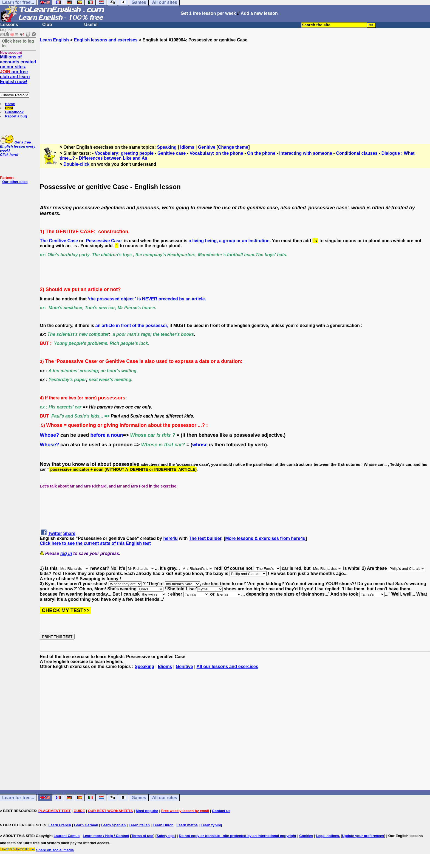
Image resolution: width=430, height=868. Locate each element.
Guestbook (14, 112)
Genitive (207, 147)
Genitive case (172, 153)
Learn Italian (139, 825)
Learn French (60, 825)
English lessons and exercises (106, 40)
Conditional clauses (357, 153)
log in (66, 553)
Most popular (147, 811)
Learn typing (211, 825)
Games (139, 798)
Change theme (233, 147)
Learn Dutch (163, 825)
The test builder (205, 538)
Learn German (86, 825)
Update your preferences (363, 836)
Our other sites (15, 182)
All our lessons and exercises (227, 666)
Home (10, 104)
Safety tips (166, 836)
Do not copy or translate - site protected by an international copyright (237, 836)
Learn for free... (18, 798)
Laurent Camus (67, 836)
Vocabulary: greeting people (124, 153)
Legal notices (328, 836)
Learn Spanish (114, 825)
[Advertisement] (235, 91)
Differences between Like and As (113, 158)
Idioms (187, 147)
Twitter (55, 533)
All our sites (165, 798)
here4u (170, 538)
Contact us (221, 811)
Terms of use (142, 836)
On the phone (261, 153)
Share (69, 533)
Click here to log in (18, 43)
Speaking (167, 147)
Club (47, 25)
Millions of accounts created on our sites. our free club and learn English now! (18, 69)
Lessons (9, 25)
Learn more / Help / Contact (106, 836)
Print (9, 108)
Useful (91, 25)
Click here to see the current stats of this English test (95, 543)
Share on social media (55, 850)
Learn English (54, 40)
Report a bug (16, 116)
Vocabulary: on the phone (216, 153)
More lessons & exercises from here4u (265, 538)
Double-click (76, 164)
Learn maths (187, 825)
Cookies (306, 836)
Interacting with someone (306, 153)
